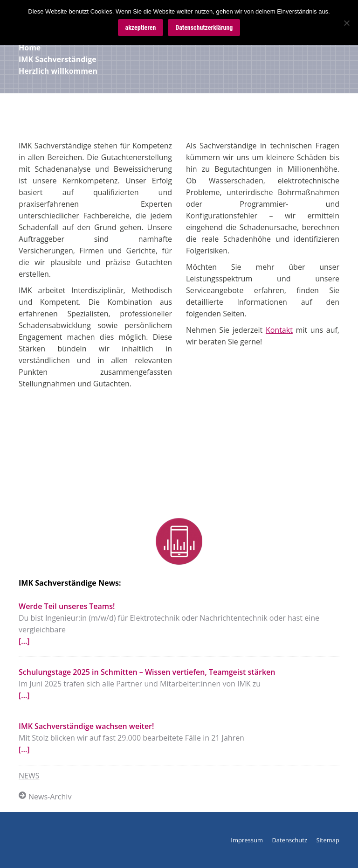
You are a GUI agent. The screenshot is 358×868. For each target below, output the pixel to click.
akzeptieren (141, 28)
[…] (24, 641)
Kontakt (279, 330)
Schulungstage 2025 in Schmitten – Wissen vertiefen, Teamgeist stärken (147, 672)
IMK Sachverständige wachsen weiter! (86, 726)
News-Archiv (45, 797)
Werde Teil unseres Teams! (67, 606)
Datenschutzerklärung (204, 28)
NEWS (29, 776)
